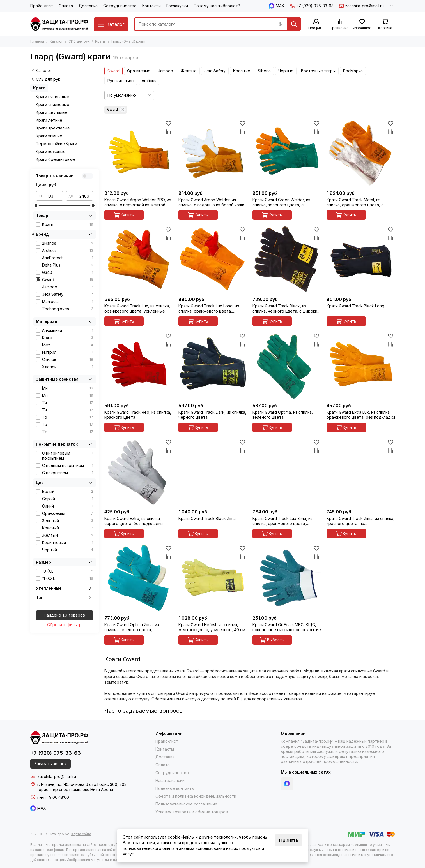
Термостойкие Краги (57, 144)
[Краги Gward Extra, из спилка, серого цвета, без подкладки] (139, 472)
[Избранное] (362, 25)
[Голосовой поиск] (281, 24)
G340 (68, 272)
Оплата (66, 6)
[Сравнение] (339, 25)
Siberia (264, 71)
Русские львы (121, 81)
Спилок (68, 360)
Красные (242, 71)
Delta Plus (68, 265)
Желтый (68, 535)
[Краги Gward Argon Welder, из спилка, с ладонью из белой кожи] (213, 153)
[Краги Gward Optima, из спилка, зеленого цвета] (287, 366)
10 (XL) (68, 571)
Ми (68, 388)
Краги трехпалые (53, 128)
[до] (84, 196)
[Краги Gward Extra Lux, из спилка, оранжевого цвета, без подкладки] (361, 366)
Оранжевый (68, 513)
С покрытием (68, 473)
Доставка (88, 6)
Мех (68, 345)
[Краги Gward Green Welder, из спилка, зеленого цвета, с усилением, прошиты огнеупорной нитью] (287, 153)
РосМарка (353, 71)
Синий (68, 506)
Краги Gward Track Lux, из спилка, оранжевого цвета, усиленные (137, 308)
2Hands (68, 243)
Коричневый (68, 543)
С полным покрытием (68, 466)
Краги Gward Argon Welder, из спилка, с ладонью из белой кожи (211, 202)
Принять (289, 840)
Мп (68, 395)
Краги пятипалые (53, 97)
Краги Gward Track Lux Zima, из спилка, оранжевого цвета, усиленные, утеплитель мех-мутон (282, 521)
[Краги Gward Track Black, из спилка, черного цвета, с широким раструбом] (287, 260)
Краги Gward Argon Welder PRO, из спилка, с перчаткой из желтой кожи (138, 202)
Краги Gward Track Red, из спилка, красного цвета (138, 415)
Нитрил (68, 352)
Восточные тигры (318, 71)
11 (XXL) (68, 578)
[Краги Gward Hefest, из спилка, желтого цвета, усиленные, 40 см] (213, 578)
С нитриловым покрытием (68, 456)
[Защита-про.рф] (59, 24)
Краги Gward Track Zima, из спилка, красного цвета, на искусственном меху (360, 521)
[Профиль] (316, 25)
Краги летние (49, 120)
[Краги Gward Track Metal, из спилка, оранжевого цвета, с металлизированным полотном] (361, 153)
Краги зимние (49, 136)
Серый (68, 499)
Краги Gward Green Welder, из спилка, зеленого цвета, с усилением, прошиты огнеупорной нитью (286, 202)
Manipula (68, 302)
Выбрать (272, 640)
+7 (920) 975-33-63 (312, 6)
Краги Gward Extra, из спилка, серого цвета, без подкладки (134, 521)
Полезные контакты (175, 788)
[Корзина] (385, 25)
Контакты (151, 6)
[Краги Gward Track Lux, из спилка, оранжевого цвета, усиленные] (139, 260)
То (68, 417)
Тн (68, 410)
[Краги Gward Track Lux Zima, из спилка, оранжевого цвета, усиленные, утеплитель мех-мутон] (287, 472)
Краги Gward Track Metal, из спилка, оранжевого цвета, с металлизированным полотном (357, 202)
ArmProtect (68, 258)
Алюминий (68, 330)
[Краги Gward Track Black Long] (361, 260)
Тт (68, 432)
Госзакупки (177, 6)
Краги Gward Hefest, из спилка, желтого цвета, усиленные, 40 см (212, 627)
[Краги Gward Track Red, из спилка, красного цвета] (139, 366)
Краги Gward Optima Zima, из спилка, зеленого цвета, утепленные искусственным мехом (132, 627)
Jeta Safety (215, 71)
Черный (68, 550)
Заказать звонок (50, 764)
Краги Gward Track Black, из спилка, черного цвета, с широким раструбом (286, 309)
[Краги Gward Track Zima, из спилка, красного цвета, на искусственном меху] (361, 472)
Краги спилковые (53, 104)
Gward (113, 71)
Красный (68, 528)
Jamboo (166, 71)
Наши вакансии (170, 780)
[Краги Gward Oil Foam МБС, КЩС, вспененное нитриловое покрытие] (287, 578)
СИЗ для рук (79, 41)
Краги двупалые (52, 112)
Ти (68, 403)
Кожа (68, 338)
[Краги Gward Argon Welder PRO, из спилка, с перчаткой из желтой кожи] (139, 153)
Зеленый (68, 521)
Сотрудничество (120, 6)
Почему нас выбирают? (217, 6)
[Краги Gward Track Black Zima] (213, 472)
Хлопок (68, 367)
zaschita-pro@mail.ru (361, 6)
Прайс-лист (42, 6)
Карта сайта (81, 834)
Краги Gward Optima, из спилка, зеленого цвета (283, 415)
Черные (286, 71)
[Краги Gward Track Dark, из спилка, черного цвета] (213, 366)
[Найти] (294, 24)
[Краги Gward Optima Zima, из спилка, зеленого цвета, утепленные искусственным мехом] (139, 578)
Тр (68, 425)
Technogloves (68, 309)
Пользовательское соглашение (186, 804)
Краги (100, 41)
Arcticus (149, 81)
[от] (54, 196)
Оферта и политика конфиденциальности (196, 796)
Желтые (189, 71)
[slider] (36, 205)
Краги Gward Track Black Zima (207, 518)
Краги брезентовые (55, 159)
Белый (68, 492)
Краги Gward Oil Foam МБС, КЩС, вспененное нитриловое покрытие (287, 627)
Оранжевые (139, 71)
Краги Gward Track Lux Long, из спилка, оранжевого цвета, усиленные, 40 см (209, 309)
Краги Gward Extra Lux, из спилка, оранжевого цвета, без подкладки (361, 415)
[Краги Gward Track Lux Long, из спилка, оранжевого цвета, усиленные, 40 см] (213, 260)
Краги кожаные (51, 151)
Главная (37, 41)
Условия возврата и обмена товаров (192, 812)
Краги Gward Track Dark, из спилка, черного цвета (212, 415)
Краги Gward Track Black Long (355, 306)
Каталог (56, 41)
